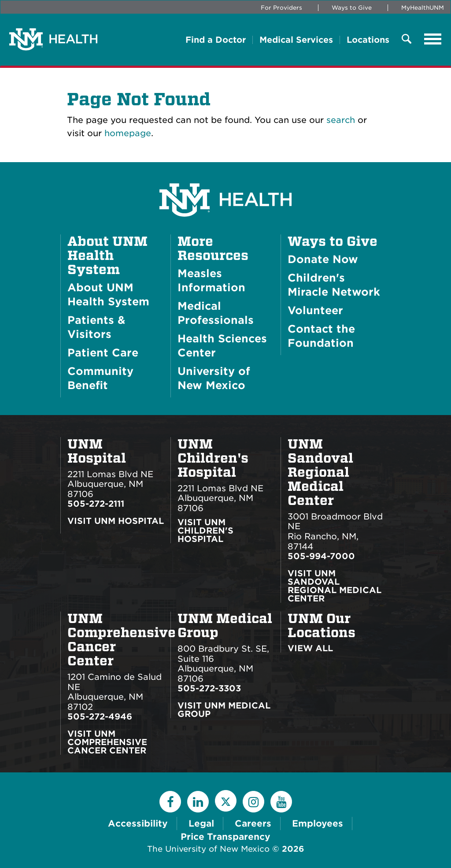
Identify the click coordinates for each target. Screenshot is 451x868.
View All (310, 648)
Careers (253, 823)
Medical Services (296, 40)
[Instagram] (253, 802)
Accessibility (138, 823)
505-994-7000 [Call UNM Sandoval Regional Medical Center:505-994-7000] (321, 556)
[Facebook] (170, 802)
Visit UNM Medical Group (224, 710)
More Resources (213, 249)
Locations (368, 40)
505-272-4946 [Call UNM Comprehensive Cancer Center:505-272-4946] (100, 717)
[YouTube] (281, 802)
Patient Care (103, 353)
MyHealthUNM (423, 8)
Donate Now (323, 259)
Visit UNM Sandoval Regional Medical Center (335, 586)
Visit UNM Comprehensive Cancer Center (107, 742)
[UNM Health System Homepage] (225, 175)
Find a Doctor (216, 40)
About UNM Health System (107, 256)
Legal (201, 823)
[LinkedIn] (198, 802)
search (341, 120)
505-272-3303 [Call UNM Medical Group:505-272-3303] (209, 688)
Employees (318, 823)
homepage (128, 133)
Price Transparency (225, 837)
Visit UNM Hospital (116, 521)
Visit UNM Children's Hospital (205, 531)
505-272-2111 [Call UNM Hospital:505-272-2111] (96, 504)
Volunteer (315, 310)
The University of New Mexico (208, 849)
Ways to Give (352, 8)
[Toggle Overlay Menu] (407, 39)
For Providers (281, 8)
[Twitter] (226, 801)
